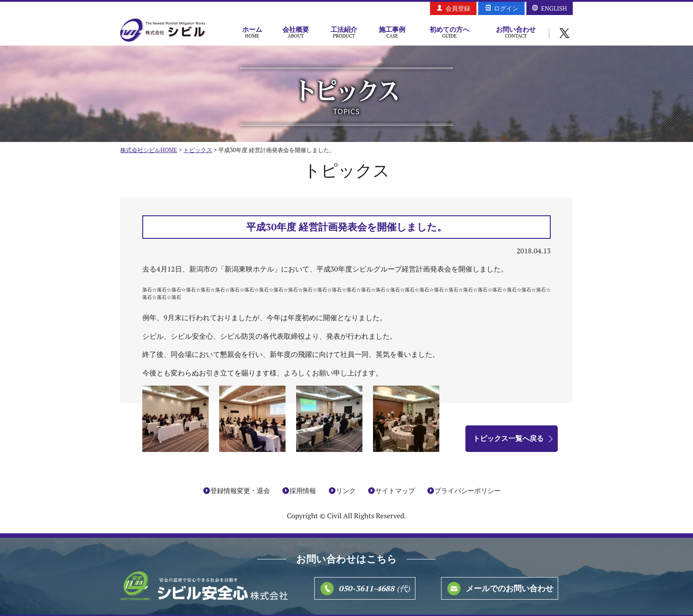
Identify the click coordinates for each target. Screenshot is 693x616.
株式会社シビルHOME (149, 150)
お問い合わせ (516, 32)
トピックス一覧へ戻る (508, 438)
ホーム (252, 32)
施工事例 (392, 32)
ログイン (506, 8)
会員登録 (458, 8)
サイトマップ (395, 490)
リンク (346, 490)
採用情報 (303, 490)
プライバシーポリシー (468, 490)
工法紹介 (344, 32)
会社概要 (296, 32)
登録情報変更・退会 (240, 490)
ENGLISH (554, 8)
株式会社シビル (163, 31)
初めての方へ (449, 32)
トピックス (198, 150)
